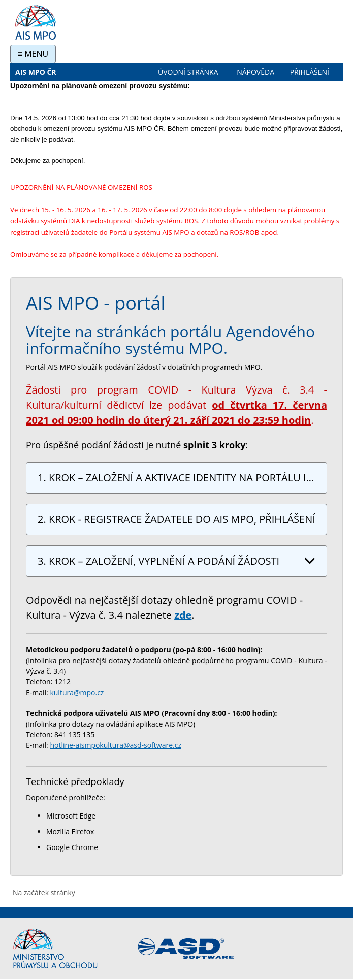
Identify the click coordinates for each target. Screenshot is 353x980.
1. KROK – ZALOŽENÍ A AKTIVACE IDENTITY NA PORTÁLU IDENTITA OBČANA (180, 479)
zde (183, 615)
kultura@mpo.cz (77, 692)
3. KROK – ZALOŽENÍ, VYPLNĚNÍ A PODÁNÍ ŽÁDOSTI (176, 561)
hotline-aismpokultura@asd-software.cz (116, 745)
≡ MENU (33, 54)
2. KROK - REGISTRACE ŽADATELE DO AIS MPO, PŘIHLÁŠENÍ (176, 521)
